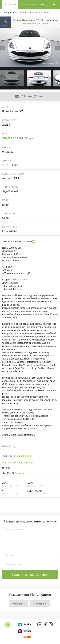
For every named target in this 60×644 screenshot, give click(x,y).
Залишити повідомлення (30, 575)
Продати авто (28, 4)
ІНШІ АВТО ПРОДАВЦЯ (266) (17, 463)
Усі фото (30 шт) (30, 96)
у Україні (40, 603)
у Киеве (19, 603)
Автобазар (10, 4)
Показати (20, 473)
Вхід (45, 4)
